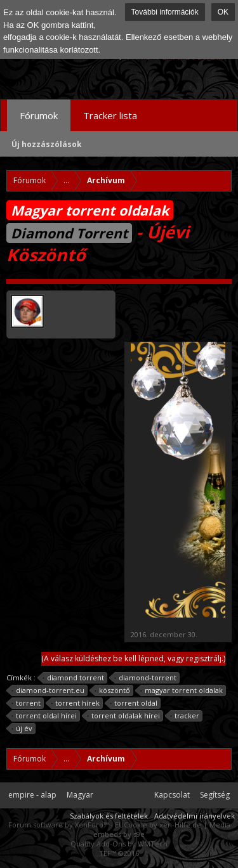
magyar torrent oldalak (182, 690)
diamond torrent (74, 678)
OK (223, 12)
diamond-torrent (146, 678)
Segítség (215, 795)
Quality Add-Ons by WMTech (119, 844)
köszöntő (113, 690)
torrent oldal (134, 703)
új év (22, 729)
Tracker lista (110, 115)
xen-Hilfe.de (180, 825)
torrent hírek (76, 703)
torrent (26, 703)
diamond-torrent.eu (48, 690)
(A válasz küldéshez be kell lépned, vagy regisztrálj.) (133, 658)
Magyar (80, 795)
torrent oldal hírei (44, 716)
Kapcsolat (172, 795)
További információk (165, 12)
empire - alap (32, 795)
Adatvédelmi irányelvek (195, 816)
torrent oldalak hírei (124, 716)
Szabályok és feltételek (109, 816)
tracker (185, 716)
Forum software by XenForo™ (59, 825)
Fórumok (39, 115)
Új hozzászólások (47, 144)
